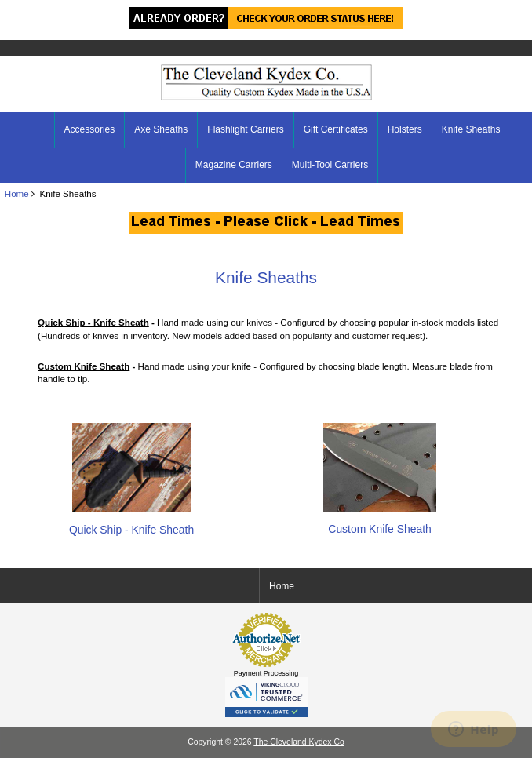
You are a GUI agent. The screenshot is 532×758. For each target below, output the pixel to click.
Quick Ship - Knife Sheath (131, 523)
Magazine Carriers (234, 165)
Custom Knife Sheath (380, 522)
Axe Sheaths (161, 129)
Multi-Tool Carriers (330, 165)
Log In (508, 11)
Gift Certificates (336, 129)
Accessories (90, 129)
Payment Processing (266, 673)
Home (458, 11)
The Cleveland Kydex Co (299, 742)
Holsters (405, 129)
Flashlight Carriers (245, 129)
